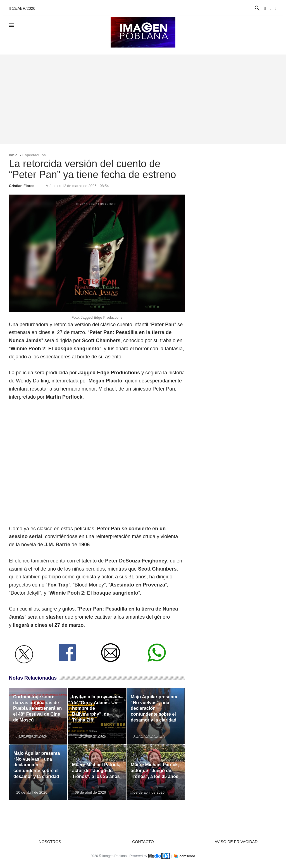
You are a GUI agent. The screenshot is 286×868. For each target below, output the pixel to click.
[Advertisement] (143, 99)
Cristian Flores (22, 186)
